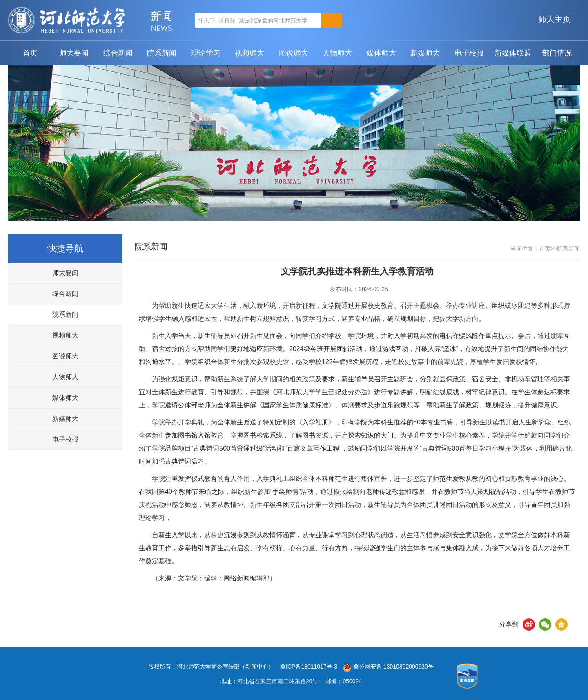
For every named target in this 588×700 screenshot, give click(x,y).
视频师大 (249, 53)
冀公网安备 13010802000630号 (386, 667)
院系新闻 (162, 53)
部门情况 (557, 53)
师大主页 (555, 19)
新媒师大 (425, 53)
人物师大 (337, 53)
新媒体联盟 (513, 53)
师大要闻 (74, 53)
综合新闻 (118, 53)
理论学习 (206, 53)
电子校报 (469, 53)
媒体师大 (381, 53)
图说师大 (294, 53)
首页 (30, 53)
